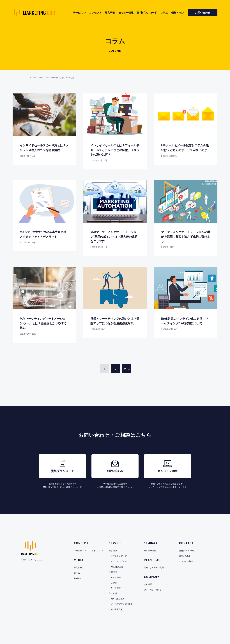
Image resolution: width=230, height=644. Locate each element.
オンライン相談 (186, 561)
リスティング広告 (119, 561)
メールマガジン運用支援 (122, 604)
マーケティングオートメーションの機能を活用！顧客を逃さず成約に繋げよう (186, 237)
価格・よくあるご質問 (154, 567)
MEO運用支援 (117, 567)
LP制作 (114, 583)
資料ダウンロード (147, 13)
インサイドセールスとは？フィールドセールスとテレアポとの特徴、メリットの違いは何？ (115, 150)
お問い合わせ (203, 13)
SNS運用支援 (117, 609)
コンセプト (95, 13)
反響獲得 (113, 572)
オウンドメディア (119, 556)
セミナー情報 (126, 13)
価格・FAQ (177, 13)
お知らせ (78, 578)
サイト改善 (116, 588)
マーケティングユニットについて (89, 550)
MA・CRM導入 (118, 599)
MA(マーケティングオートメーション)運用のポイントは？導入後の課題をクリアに (114, 237)
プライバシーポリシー (154, 590)
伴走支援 (113, 593)
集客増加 (113, 550)
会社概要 (148, 584)
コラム (164, 13)
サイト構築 (116, 577)
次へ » (127, 369)
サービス (78, 13)
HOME (33, 78)
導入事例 (110, 13)
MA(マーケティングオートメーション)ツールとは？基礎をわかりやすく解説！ (43, 323)
